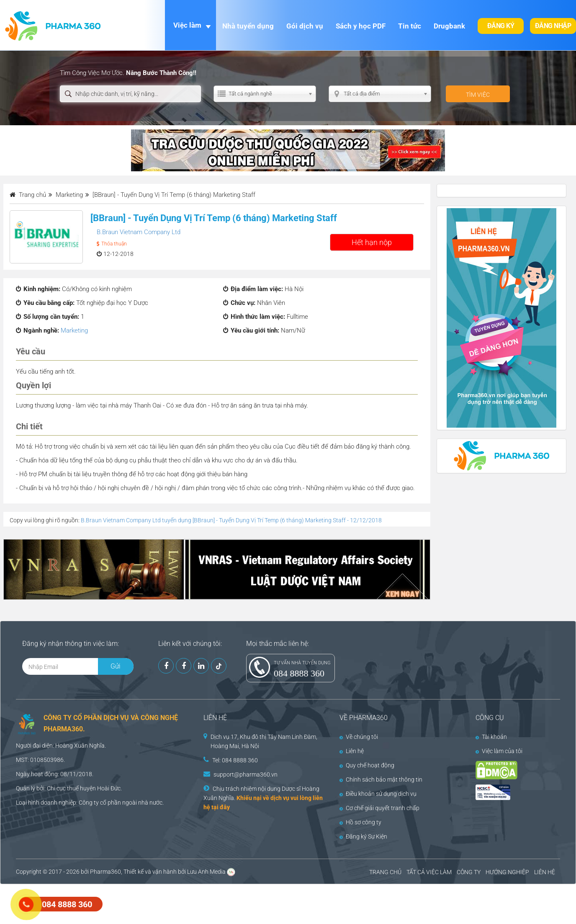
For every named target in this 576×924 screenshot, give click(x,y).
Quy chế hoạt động (367, 765)
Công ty (89, 803)
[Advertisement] (152, 903)
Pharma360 (105, 872)
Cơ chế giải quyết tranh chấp (379, 808)
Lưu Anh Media (206, 872)
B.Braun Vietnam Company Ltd (139, 232)
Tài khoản (491, 737)
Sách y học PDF (361, 26)
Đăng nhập (553, 26)
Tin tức (410, 26)
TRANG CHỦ (385, 872)
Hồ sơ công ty (360, 822)
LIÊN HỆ (545, 872)
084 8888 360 (299, 673)
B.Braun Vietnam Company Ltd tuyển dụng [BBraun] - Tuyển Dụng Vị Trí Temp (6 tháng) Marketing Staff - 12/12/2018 (231, 520)
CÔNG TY (469, 872)
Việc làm (187, 25)
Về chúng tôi (359, 737)
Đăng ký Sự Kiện (363, 836)
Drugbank (449, 26)
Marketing (74, 330)
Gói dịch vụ (305, 26)
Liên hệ (352, 751)
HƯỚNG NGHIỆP (507, 872)
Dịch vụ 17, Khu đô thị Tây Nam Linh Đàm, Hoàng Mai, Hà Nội (264, 741)
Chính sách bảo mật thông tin (381, 779)
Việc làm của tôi (499, 751)
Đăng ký (501, 26)
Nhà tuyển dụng (248, 26)
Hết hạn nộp (372, 242)
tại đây (221, 807)
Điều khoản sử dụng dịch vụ (378, 794)
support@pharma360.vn (246, 774)
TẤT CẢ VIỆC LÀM (429, 872)
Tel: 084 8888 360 (235, 760)
